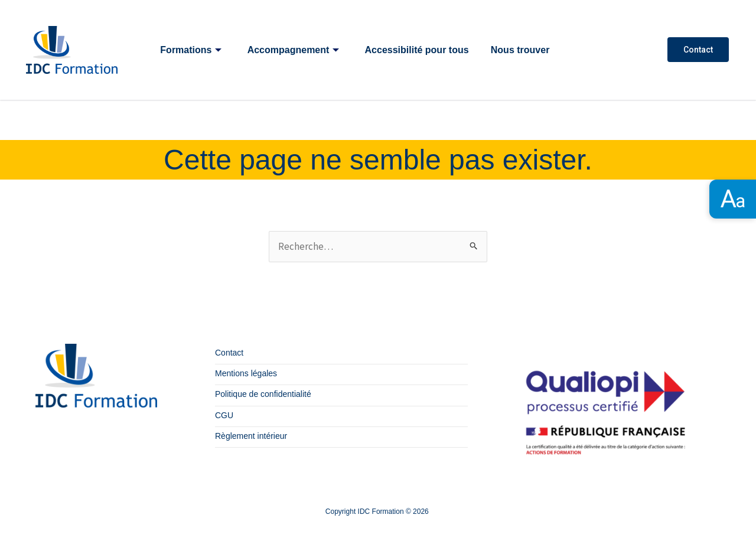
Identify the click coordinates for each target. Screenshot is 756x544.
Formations (191, 50)
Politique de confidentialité (263, 394)
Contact (698, 50)
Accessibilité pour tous (418, 50)
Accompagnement (294, 50)
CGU (224, 416)
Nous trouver (522, 50)
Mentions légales (246, 374)
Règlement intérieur (251, 436)
